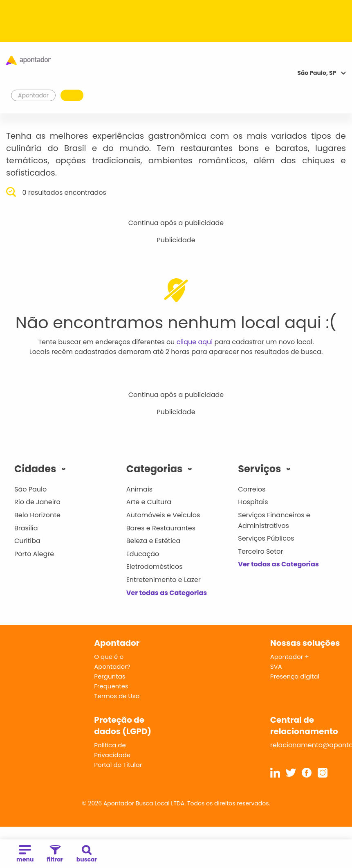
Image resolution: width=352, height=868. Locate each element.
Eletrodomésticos (155, 567)
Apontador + (290, 657)
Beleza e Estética (154, 541)
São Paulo (30, 489)
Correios (252, 489)
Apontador (34, 95)
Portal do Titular (118, 765)
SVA (276, 666)
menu (25, 854)
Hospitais (253, 502)
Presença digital (295, 676)
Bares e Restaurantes (161, 528)
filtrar (55, 854)
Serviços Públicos (266, 538)
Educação (143, 554)
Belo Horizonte (37, 515)
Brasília (26, 528)
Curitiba (27, 541)
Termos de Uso (117, 696)
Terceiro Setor (260, 551)
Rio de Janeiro (37, 502)
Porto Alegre (34, 554)
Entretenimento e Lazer (164, 580)
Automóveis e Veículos (163, 515)
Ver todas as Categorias (167, 593)
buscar (87, 854)
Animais (140, 489)
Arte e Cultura (149, 502)
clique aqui (195, 342)
